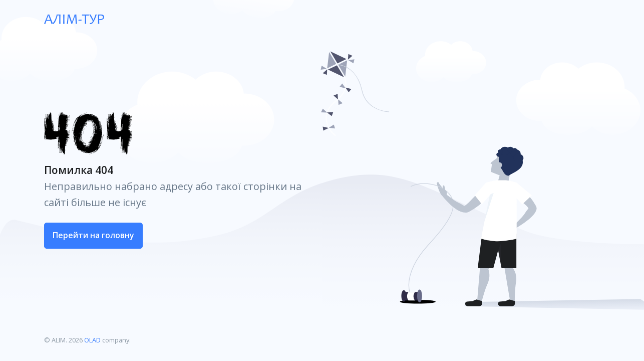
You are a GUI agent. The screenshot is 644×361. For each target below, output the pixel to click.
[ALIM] (74, 19)
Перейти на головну (93, 235)
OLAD (92, 340)
